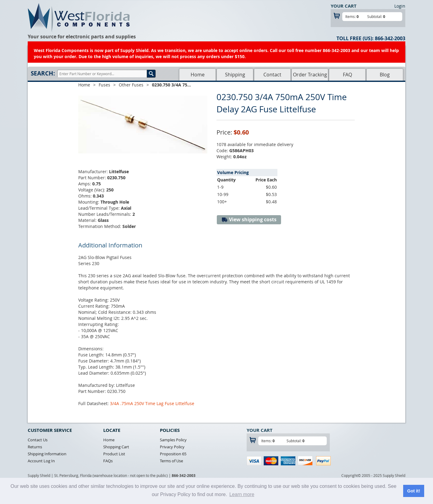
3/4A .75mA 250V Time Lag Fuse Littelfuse (152, 403)
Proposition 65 (173, 454)
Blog (385, 75)
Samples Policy (173, 440)
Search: (43, 73)
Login (400, 6)
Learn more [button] (242, 494)
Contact (272, 75)
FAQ (347, 75)
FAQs (108, 461)
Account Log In (41, 461)
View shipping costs (249, 220)
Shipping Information (47, 454)
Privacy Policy (172, 447)
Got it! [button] (414, 491)
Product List (114, 454)
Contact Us (38, 440)
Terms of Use (171, 461)
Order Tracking (310, 75)
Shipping (235, 75)
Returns (35, 447)
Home (198, 75)
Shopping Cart (116, 447)
